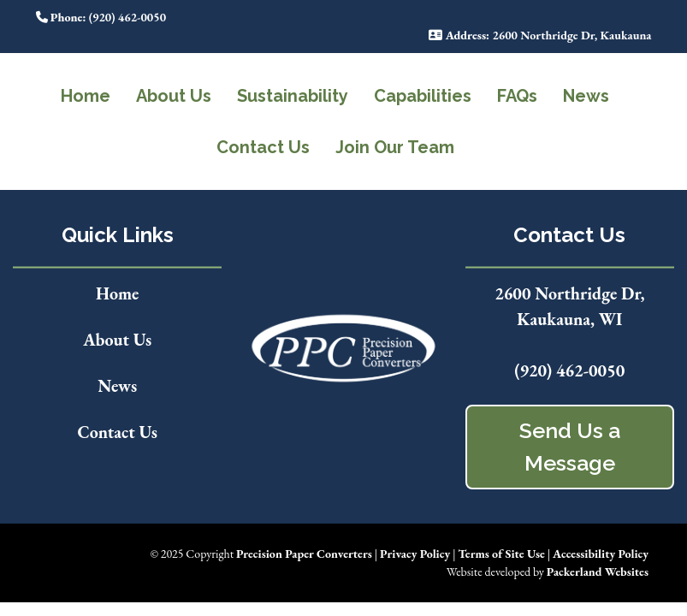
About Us (174, 96)
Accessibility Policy (601, 554)
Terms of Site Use (501, 554)
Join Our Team (395, 147)
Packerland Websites (598, 572)
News (586, 96)
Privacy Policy (415, 554)
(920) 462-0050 (569, 370)
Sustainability (293, 96)
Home (86, 96)
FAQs (517, 96)
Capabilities (423, 96)
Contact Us (263, 147)
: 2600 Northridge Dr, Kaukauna (540, 35)
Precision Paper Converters (304, 554)
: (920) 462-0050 (101, 17)
